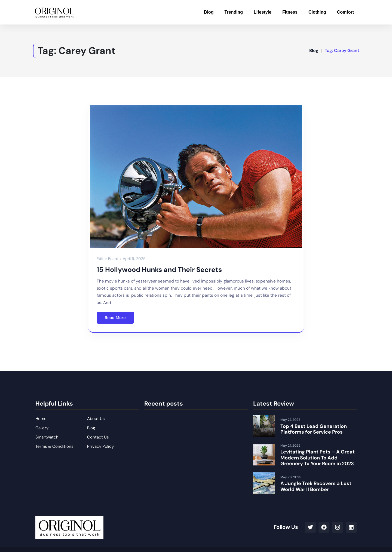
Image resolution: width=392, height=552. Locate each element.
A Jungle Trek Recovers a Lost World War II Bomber (316, 486)
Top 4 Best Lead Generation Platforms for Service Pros (314, 429)
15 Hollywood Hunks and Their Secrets (159, 270)
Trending (234, 12)
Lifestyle (263, 12)
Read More (115, 318)
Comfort (345, 12)
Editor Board (108, 259)
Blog (209, 12)
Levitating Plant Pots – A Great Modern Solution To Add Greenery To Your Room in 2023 (318, 458)
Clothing (317, 12)
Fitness (290, 12)
